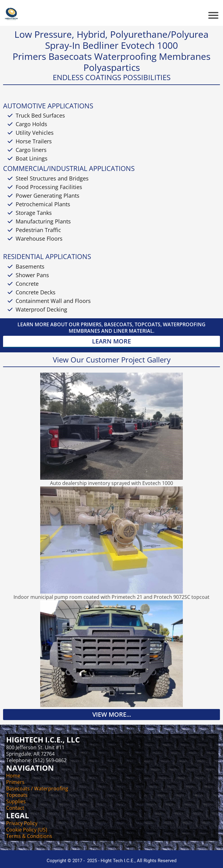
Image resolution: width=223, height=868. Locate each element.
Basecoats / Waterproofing (37, 789)
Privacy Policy (22, 823)
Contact (15, 808)
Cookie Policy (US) (27, 830)
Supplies (16, 801)
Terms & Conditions (29, 836)
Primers (15, 782)
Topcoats (17, 795)
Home (13, 776)
